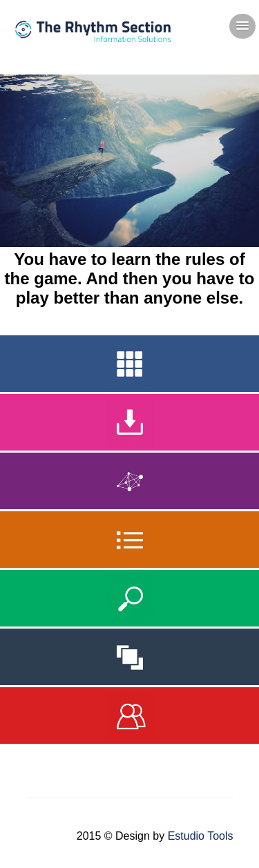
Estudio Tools (201, 836)
